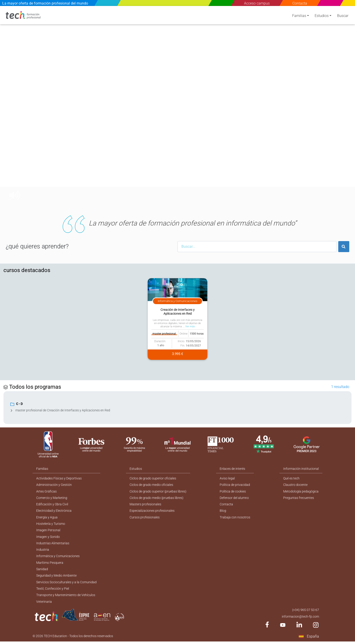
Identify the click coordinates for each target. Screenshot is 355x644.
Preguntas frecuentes (299, 497)
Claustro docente (296, 484)
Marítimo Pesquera (50, 564)
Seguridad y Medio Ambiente (56, 577)
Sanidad (42, 570)
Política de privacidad (235, 484)
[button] (11, 107)
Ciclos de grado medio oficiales (152, 484)
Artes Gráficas (46, 490)
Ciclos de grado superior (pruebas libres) (158, 490)
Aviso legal (227, 477)
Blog (223, 510)
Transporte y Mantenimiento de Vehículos (66, 597)
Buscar (343, 17)
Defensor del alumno (234, 497)
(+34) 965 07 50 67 (306, 612)
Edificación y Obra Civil (52, 504)
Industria (43, 550)
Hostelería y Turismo (51, 524)
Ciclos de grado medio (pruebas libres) (157, 497)
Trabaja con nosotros (235, 517)
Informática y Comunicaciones (58, 557)
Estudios (322, 17)
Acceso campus (257, 3)
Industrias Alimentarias (53, 544)
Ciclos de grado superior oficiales (153, 477)
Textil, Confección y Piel (53, 590)
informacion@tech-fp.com (300, 619)
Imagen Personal (48, 530)
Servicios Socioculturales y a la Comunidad (66, 583)
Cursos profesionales (145, 517)
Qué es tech (292, 477)
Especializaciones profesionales (152, 510)
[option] (177, 107)
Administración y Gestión (54, 484)
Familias (299, 17)
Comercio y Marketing (52, 497)
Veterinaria (44, 603)
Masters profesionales (146, 504)
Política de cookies (233, 490)
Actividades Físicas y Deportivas (59, 477)
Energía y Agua (47, 517)
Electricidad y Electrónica (54, 510)
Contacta (300, 3)
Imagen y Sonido (48, 537)
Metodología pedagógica (301, 490)
